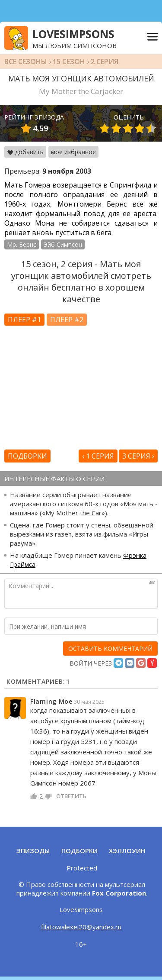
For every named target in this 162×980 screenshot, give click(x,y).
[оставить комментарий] (110, 648)
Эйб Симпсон (63, 244)
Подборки (27, 456)
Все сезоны (26, 61)
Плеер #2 (67, 320)
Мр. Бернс (22, 244)
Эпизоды (33, 851)
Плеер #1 (24, 320)
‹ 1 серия (98, 456)
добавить (25, 152)
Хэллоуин (127, 851)
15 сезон (69, 61)
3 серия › (138, 456)
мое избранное (73, 152)
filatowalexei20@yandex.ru (81, 927)
